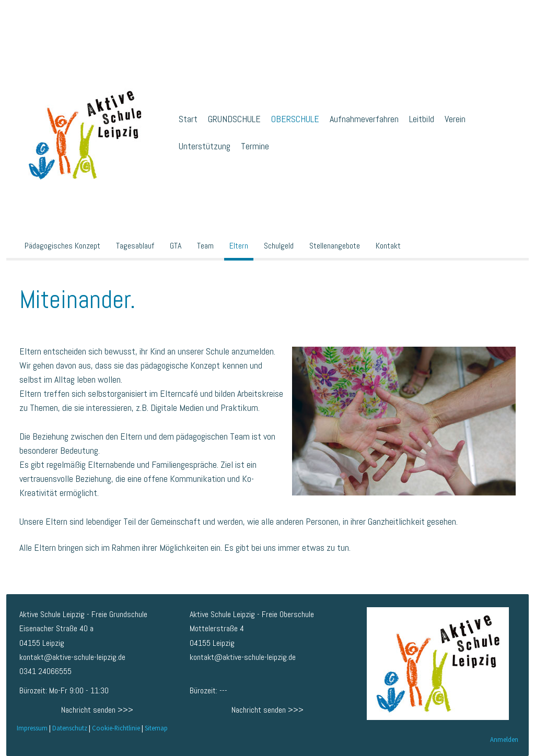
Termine (255, 146)
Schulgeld (279, 246)
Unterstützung (205, 146)
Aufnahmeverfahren (364, 119)
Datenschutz (70, 728)
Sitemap (156, 728)
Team (205, 246)
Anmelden (504, 739)
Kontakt (388, 246)
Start (188, 119)
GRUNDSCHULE (234, 119)
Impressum (32, 728)
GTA (176, 246)
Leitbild (422, 119)
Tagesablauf (135, 246)
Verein (455, 119)
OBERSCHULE (295, 119)
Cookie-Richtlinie (116, 728)
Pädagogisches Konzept (62, 246)
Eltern (239, 246)
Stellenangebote (335, 246)
